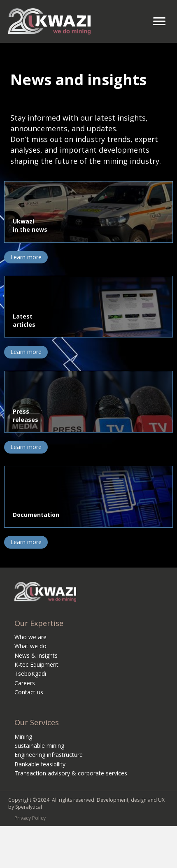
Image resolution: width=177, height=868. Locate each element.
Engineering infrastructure (49, 755)
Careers (25, 683)
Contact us (29, 692)
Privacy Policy (30, 818)
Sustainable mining (39, 746)
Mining (23, 737)
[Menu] (159, 21)
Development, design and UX (131, 800)
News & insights (36, 655)
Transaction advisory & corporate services (71, 773)
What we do (30, 646)
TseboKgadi (30, 674)
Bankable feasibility (40, 764)
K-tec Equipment (36, 664)
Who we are (30, 637)
